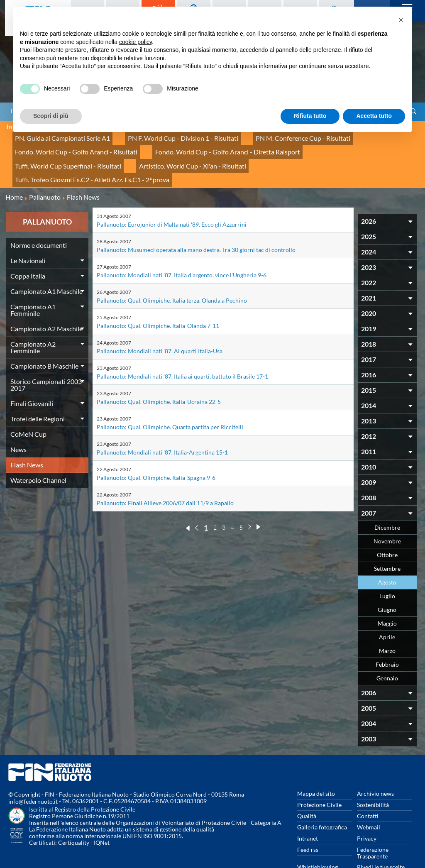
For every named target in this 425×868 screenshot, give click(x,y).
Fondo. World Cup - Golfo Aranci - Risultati (68, 145)
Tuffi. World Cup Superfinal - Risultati (329, 145)
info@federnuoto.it (33, 774)
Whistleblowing (318, 839)
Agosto (387, 554)
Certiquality (74, 815)
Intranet (308, 811)
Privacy (367, 811)
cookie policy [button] (136, 42)
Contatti (368, 788)
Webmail (369, 799)
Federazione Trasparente (373, 825)
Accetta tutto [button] (374, 116)
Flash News (27, 437)
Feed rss (308, 822)
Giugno (387, 582)
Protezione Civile (319, 777)
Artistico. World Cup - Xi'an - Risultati (61, 154)
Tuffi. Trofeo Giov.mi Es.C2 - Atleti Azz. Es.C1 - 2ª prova (193, 154)
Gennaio (387, 650)
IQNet (102, 815)
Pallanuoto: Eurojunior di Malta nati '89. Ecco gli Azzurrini (172, 197)
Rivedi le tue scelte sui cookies (381, 842)
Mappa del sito (316, 766)
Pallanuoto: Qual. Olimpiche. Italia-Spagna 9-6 (156, 450)
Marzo (387, 623)
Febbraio (387, 637)
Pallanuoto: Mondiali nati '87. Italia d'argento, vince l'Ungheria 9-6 (182, 247)
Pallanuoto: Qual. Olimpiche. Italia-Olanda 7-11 (158, 298)
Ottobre (387, 527)
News (18, 422)
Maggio (387, 595)
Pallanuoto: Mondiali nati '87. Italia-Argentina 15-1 (162, 424)
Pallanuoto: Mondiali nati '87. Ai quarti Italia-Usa (160, 323)
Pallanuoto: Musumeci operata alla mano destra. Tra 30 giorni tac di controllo (196, 222)
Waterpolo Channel (38, 452)
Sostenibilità (373, 777)
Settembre (387, 541)
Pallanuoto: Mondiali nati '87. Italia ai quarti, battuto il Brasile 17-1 (182, 348)
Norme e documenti (39, 217)
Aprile (387, 609)
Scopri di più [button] (51, 116)
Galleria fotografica (322, 799)
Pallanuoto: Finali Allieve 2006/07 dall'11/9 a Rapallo (165, 475)
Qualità (307, 788)
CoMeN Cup (28, 406)
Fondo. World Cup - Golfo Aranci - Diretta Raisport (203, 145)
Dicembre (387, 500)
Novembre (387, 513)
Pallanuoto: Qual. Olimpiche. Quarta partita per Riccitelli (170, 399)
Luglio (387, 568)
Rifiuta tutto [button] (310, 116)
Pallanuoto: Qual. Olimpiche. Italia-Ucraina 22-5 (159, 374)
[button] (401, 20)
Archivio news (375, 766)
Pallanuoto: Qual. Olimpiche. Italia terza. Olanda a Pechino (172, 273)
